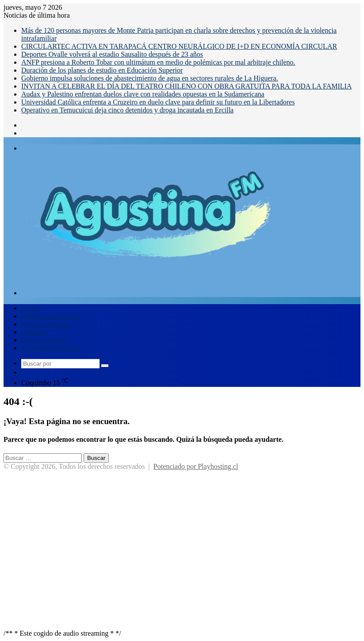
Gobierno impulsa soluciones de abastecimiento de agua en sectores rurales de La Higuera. (150, 78)
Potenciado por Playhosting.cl (196, 466)
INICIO (29, 309)
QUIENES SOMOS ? (44, 340)
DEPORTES (34, 332)
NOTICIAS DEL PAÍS (46, 324)
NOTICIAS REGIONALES (51, 317)
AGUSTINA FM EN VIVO (51, 348)
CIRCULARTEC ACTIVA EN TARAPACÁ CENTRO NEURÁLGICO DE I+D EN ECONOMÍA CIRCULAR (179, 46)
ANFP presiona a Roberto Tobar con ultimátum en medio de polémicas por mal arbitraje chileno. (158, 62)
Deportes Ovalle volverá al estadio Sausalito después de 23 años (112, 54)
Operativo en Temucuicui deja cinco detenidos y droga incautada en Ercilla (127, 110)
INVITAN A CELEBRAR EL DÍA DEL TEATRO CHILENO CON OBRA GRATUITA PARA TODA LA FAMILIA (186, 86)
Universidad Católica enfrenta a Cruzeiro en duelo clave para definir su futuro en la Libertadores (158, 102)
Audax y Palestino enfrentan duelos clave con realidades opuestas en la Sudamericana (143, 94)
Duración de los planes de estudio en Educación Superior (102, 70)
